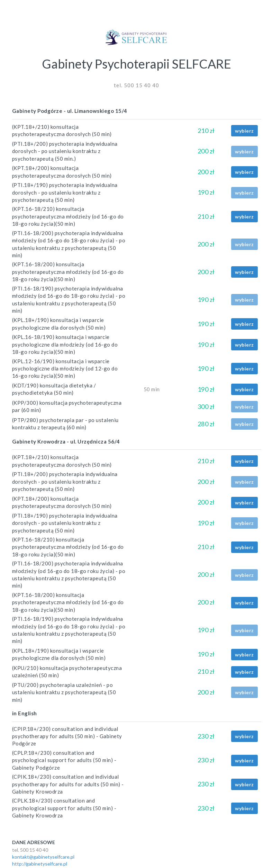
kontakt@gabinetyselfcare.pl (43, 857)
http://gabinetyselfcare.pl (40, 864)
